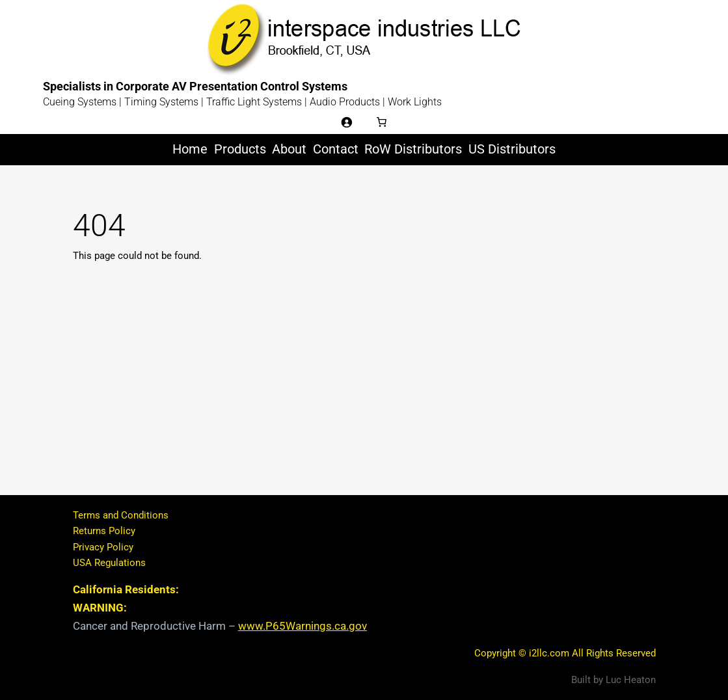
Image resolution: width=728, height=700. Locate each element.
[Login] (346, 122)
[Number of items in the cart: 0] (382, 122)
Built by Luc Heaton (613, 680)
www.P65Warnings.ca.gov (303, 626)
